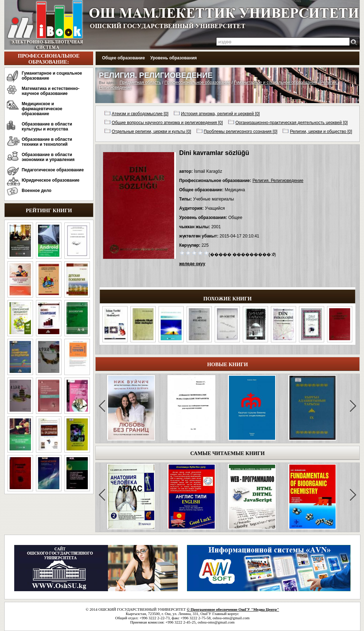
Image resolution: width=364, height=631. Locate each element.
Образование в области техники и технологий (47, 142)
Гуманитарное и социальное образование (52, 76)
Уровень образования (174, 58)
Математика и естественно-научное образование (50, 91)
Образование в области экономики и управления (48, 157)
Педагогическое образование (53, 170)
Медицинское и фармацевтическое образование (42, 109)
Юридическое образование (51, 180)
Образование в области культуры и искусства (47, 127)
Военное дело (37, 191)
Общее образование (124, 58)
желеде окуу (192, 264)
